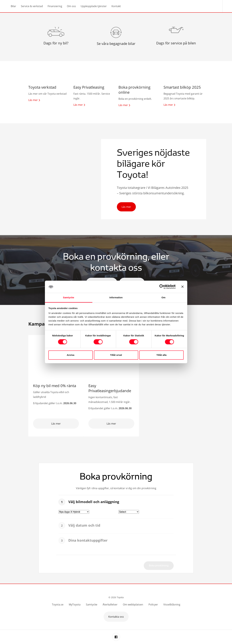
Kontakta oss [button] (116, 617)
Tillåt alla (161, 355)
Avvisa (71, 355)
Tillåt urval (116, 355)
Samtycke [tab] (69, 297)
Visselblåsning (172, 605)
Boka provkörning (159, 566)
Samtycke (92, 605)
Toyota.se (58, 605)
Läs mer (126, 207)
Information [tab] (116, 297)
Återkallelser (110, 605)
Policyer (153, 605)
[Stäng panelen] (183, 287)
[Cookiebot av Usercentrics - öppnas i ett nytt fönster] (162, 287)
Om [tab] (163, 297)
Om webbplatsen (133, 605)
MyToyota (75, 605)
